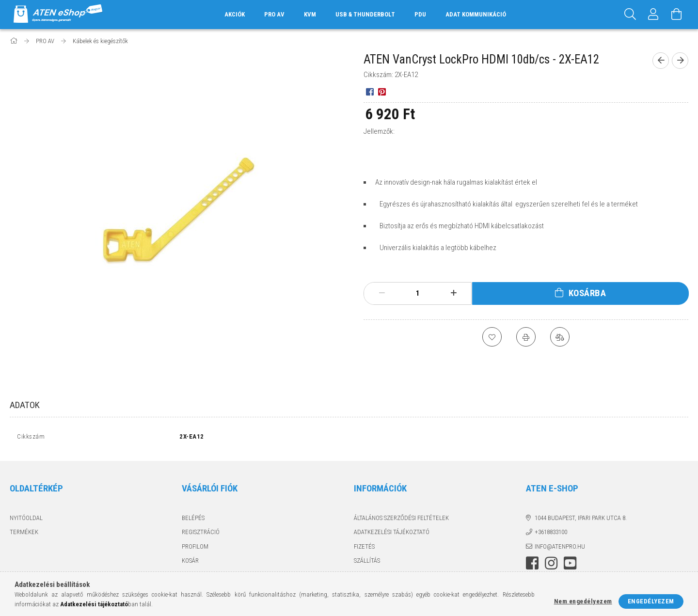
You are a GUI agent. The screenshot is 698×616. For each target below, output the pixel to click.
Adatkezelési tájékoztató (392, 534)
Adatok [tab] (25, 405)
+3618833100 (551, 534)
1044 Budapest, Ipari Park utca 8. (581, 520)
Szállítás (367, 563)
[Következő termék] (680, 61)
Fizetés (364, 548)
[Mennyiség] (418, 293)
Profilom (195, 548)
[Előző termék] (661, 61)
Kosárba (587, 293)
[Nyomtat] (526, 337)
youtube (570, 566)
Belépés (193, 520)
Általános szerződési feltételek (401, 520)
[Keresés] (630, 15)
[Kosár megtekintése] (677, 15)
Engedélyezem (651, 601)
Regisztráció (201, 534)
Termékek (24, 534)
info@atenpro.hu (560, 548)
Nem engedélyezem (583, 601)
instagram (551, 566)
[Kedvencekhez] (492, 337)
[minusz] (382, 293)
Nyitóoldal (26, 520)
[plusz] (454, 293)
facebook (532, 566)
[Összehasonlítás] (560, 337)
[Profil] (653, 15)
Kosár (190, 563)
